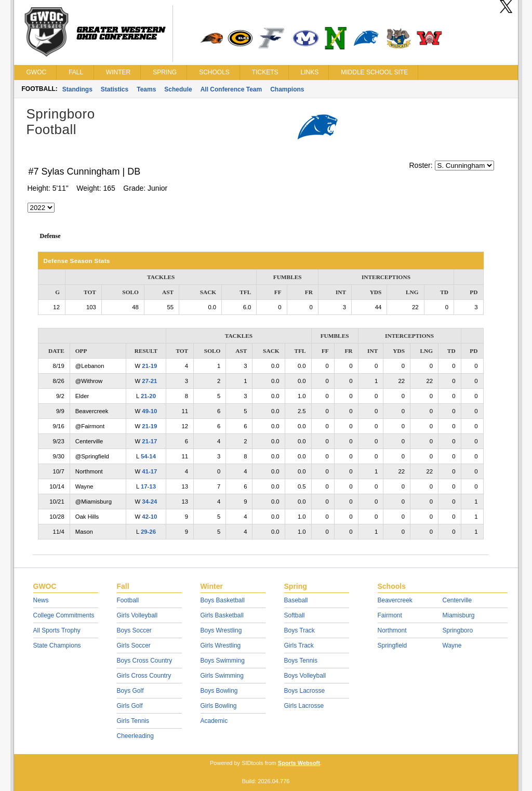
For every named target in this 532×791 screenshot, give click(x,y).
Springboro (458, 630)
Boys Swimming (223, 661)
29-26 (148, 532)
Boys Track (300, 630)
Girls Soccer (134, 645)
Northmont (392, 630)
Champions (287, 89)
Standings (77, 89)
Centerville (457, 600)
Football (128, 600)
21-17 (149, 441)
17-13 (148, 486)
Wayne (452, 645)
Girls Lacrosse (304, 706)
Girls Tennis (133, 721)
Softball (295, 615)
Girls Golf (130, 706)
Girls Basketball (222, 615)
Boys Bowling (219, 691)
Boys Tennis (301, 661)
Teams (146, 89)
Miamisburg (459, 615)
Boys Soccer (134, 630)
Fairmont (390, 615)
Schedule (178, 89)
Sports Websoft (299, 763)
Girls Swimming (222, 676)
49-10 (149, 411)
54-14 (148, 456)
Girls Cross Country (144, 676)
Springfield (393, 645)
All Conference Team (231, 89)
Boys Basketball (223, 600)
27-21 (149, 381)
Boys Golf (130, 691)
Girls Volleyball (137, 615)
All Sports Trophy (57, 630)
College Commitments (64, 615)
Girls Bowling (219, 706)
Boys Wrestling (221, 630)
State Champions (57, 645)
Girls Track (299, 645)
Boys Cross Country (145, 661)
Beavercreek (395, 600)
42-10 (149, 517)
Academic (214, 721)
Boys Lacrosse (305, 691)
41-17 (149, 471)
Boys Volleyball (305, 676)
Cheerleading (135, 736)
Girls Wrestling (221, 645)
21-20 (148, 396)
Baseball (296, 600)
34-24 (149, 502)
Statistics (115, 89)
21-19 (149, 366)
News (41, 600)
